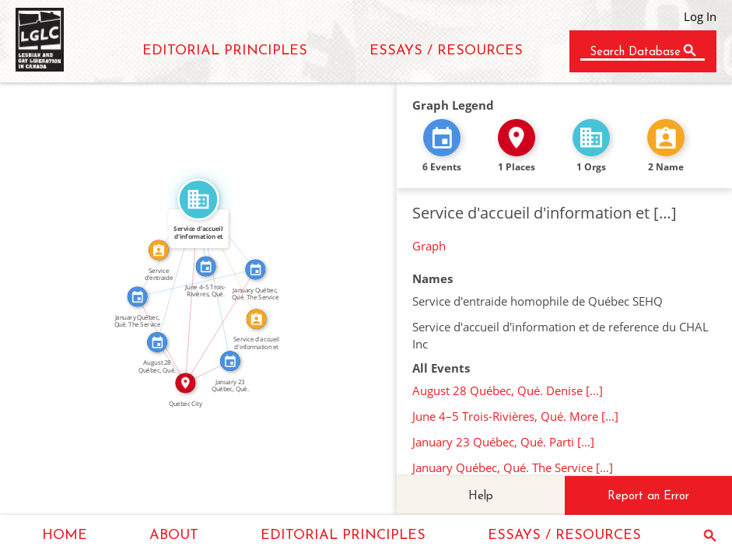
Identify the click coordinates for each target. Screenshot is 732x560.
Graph (429, 246)
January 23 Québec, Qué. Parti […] (503, 442)
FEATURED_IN (172, 269)
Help (481, 497)
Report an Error (648, 497)
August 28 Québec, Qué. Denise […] (508, 390)
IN (176, 360)
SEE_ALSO (195, 278)
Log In (700, 16)
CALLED (233, 257)
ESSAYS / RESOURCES (446, 51)
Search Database (635, 52)
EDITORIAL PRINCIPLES (225, 51)
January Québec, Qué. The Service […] (513, 467)
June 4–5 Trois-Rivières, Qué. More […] (515, 416)
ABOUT (174, 535)
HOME (65, 535)
